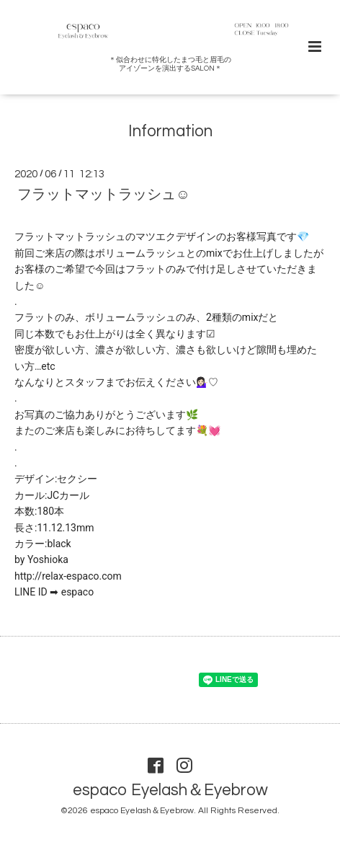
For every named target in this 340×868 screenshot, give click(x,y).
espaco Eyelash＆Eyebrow (170, 790)
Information (170, 131)
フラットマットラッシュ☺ (104, 195)
